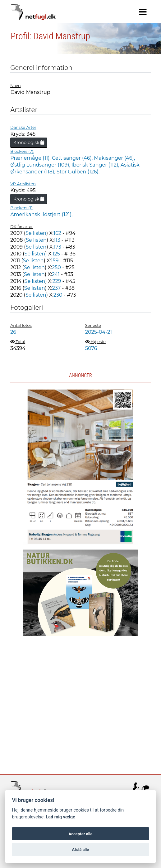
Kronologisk (29, 143)
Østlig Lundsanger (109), (41, 165)
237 (56, 288)
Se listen (36, 233)
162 (57, 233)
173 (57, 247)
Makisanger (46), (114, 158)
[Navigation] (143, 12)
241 (56, 274)
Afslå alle (81, 849)
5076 (91, 348)
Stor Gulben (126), (78, 172)
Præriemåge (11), (31, 158)
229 (57, 281)
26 (13, 332)
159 (55, 261)
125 (56, 254)
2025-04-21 (99, 332)
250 (56, 267)
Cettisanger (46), (73, 158)
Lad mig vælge (61, 817)
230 (58, 295)
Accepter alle (80, 834)
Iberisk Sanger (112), (96, 165)
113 (57, 240)
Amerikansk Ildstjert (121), (41, 214)
